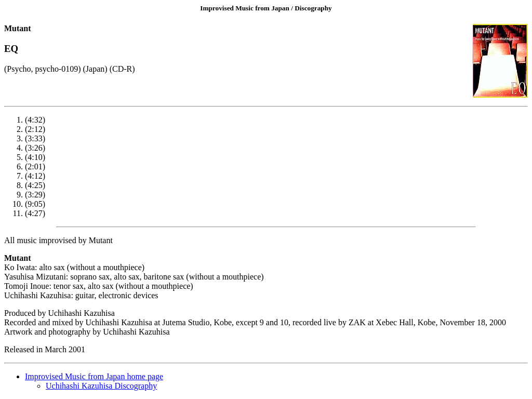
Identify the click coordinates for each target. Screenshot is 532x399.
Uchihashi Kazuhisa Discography (101, 386)
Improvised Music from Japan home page (94, 376)
